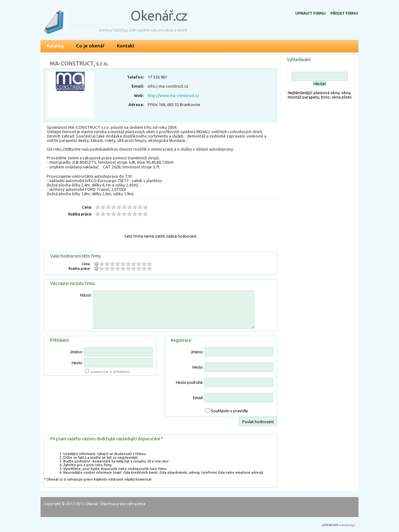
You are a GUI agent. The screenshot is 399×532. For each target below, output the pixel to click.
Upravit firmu (310, 13)
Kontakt (126, 46)
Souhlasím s (229, 411)
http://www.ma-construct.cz (173, 95)
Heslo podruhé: (190, 382)
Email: (138, 86)
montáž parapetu (303, 97)
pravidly (240, 411)
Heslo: (77, 363)
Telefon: (135, 77)
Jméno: (76, 352)
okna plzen (342, 97)
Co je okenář (90, 46)
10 (145, 207)
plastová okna (327, 93)
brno (325, 97)
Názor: (86, 295)
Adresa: (136, 104)
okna (346, 93)
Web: (139, 95)
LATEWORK (330, 525)
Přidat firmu (344, 13)
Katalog (55, 46)
